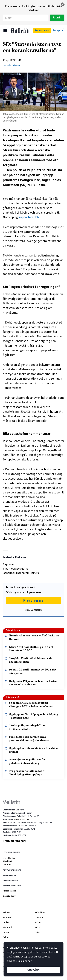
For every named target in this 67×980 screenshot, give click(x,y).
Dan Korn (7, 864)
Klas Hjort (7, 861)
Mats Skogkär (9, 858)
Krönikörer (40, 913)
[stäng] (63, 4)
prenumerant (36, 592)
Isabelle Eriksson (12, 65)
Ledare (6, 932)
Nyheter (6, 913)
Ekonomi (7, 927)
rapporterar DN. (30, 217)
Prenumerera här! (14, 841)
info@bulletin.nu (21, 819)
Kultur (38, 927)
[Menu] (5, 31)
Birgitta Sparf (9, 896)
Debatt (6, 937)
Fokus (38, 922)
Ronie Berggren (10, 891)
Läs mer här (25, 961)
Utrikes (6, 922)
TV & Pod (7, 917)
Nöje (37, 932)
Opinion (39, 917)
